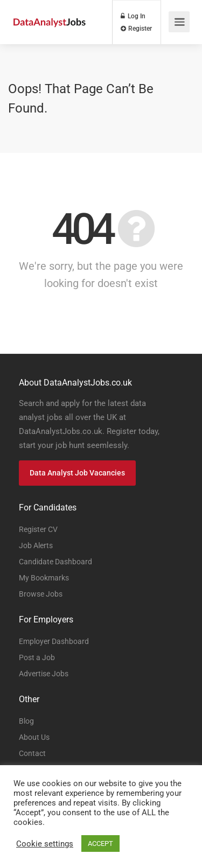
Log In (133, 16)
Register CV (38, 529)
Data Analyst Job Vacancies (77, 473)
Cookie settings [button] (45, 844)
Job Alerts (36, 545)
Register (136, 29)
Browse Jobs (41, 594)
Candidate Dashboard (55, 562)
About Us (34, 737)
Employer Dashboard (54, 641)
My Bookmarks (44, 578)
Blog (26, 721)
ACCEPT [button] (100, 843)
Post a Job (37, 657)
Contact (32, 753)
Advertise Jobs (44, 674)
